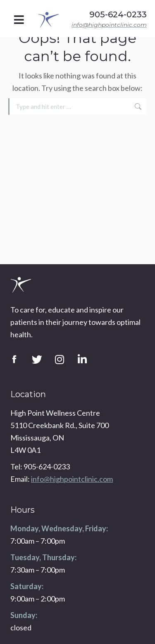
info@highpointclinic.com (109, 25)
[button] (19, 20)
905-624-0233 (118, 14)
